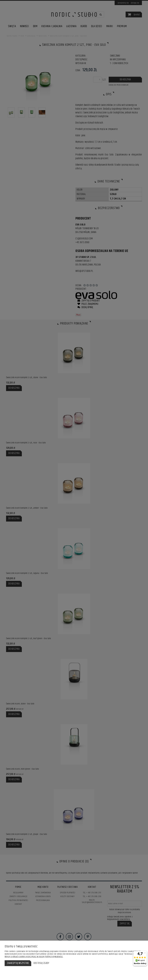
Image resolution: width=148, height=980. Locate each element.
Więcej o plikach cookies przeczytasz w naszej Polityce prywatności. (34, 957)
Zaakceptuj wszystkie (18, 963)
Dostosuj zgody (41, 963)
